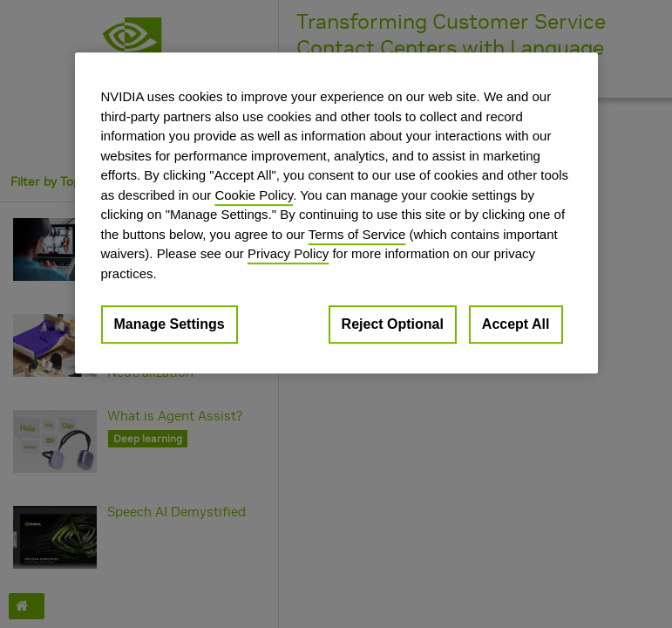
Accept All (516, 324)
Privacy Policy (288, 253)
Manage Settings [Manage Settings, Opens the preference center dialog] (170, 324)
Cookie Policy (254, 195)
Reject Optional (393, 324)
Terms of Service (357, 234)
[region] (336, 213)
